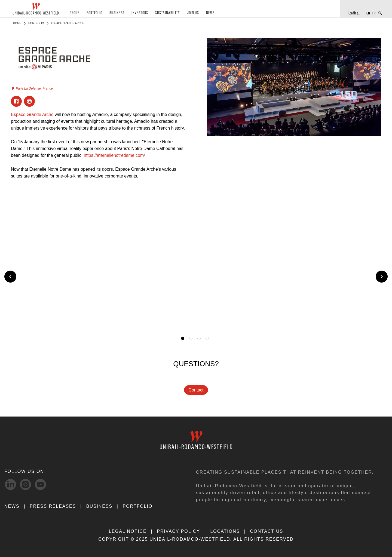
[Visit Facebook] (16, 101)
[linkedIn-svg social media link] (10, 484)
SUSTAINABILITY (166, 13)
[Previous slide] (10, 277)
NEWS (209, 13)
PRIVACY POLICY (178, 531)
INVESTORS (139, 13)
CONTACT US (267, 531)
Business (99, 506)
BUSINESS (116, 13)
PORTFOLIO (94, 13)
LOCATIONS (225, 531)
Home (17, 23)
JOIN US (192, 13)
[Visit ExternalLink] (29, 101)
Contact (196, 390)
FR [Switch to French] (374, 13)
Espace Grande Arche (32, 114)
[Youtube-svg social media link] (40, 484)
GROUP (74, 13)
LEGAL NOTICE (128, 531)
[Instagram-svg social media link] (25, 484)
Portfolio (36, 23)
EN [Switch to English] (368, 13)
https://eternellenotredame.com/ (114, 155)
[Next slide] (382, 277)
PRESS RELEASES (53, 506)
